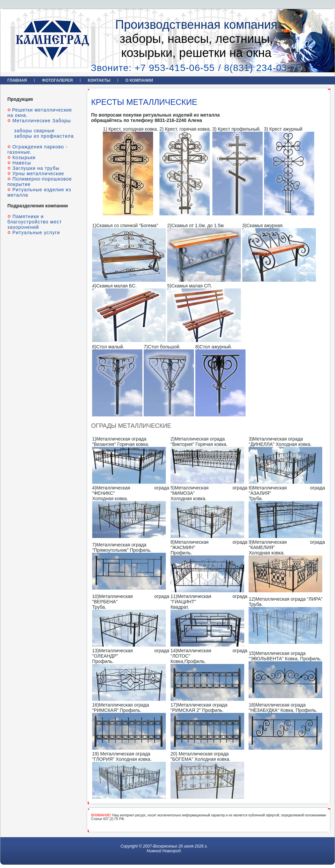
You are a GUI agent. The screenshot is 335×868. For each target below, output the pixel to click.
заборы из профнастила (44, 136)
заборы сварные (34, 131)
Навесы (21, 163)
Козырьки (23, 157)
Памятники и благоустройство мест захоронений (35, 222)
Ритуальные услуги (35, 232)
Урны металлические (38, 174)
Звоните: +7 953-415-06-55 (153, 68)
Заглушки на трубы (35, 168)
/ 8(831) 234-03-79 (260, 68)
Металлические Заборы (41, 121)
